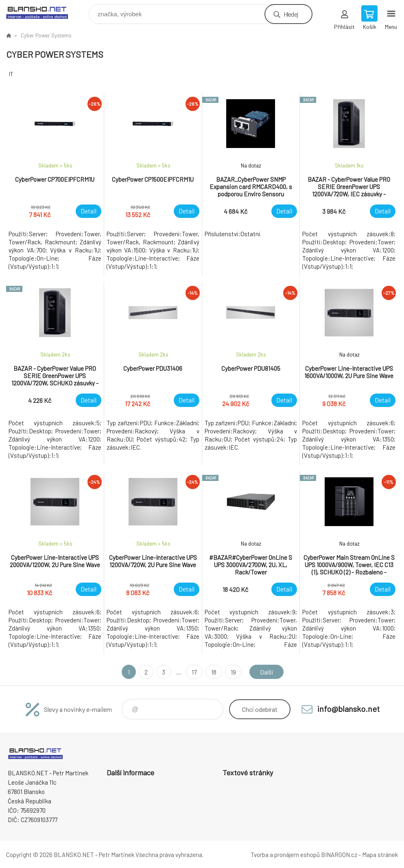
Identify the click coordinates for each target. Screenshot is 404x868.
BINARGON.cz (339, 855)
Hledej (291, 14)
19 (233, 672)
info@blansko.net (348, 709)
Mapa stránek (380, 855)
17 (194, 672)
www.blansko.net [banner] (42, 12)
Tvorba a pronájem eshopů (285, 855)
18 (214, 672)
